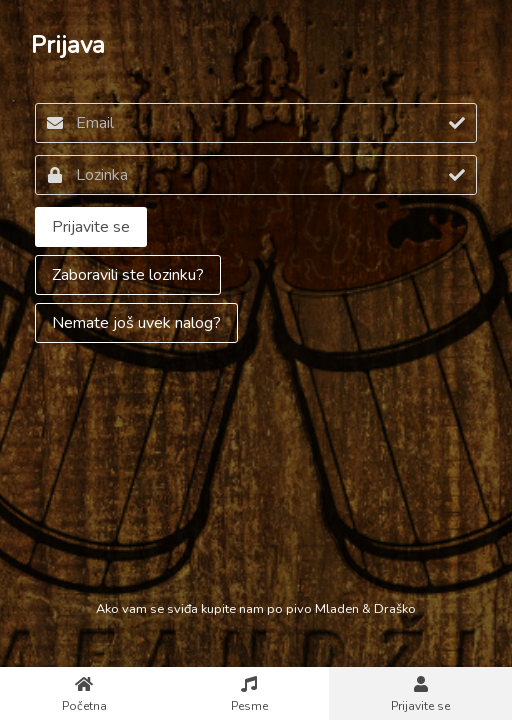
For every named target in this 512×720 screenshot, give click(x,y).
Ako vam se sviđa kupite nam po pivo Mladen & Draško (256, 609)
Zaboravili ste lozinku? (128, 275)
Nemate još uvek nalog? (136, 323)
